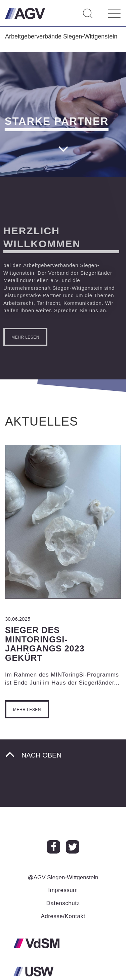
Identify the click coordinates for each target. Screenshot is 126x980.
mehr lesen (23, 337)
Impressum (63, 890)
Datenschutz (63, 903)
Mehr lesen (27, 710)
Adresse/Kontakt (63, 916)
